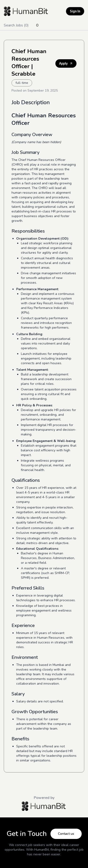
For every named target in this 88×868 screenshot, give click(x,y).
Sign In (75, 11)
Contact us (66, 834)
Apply (66, 63)
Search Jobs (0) (16, 25)
